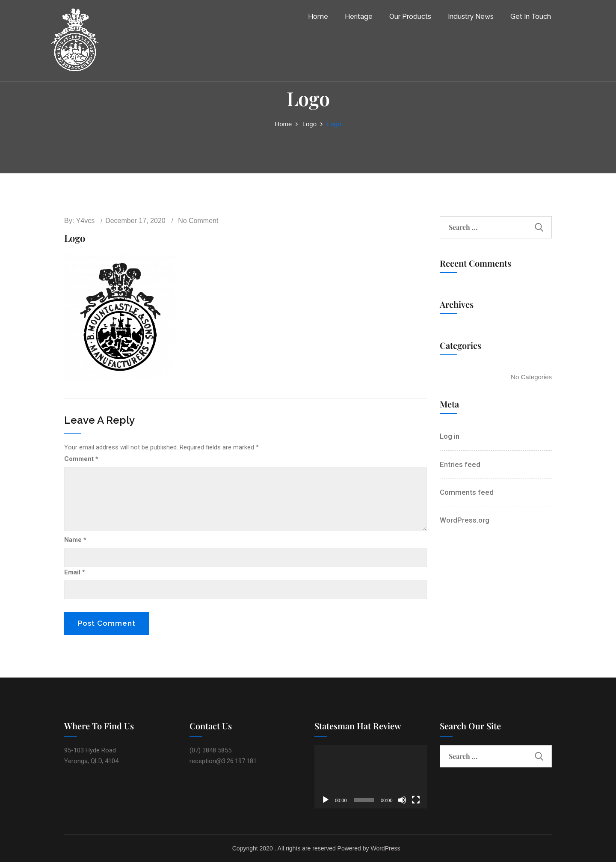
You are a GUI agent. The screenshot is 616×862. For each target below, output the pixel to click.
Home (318, 16)
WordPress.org (465, 520)
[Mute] (402, 800)
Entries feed (460, 464)
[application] (371, 777)
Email (75, 572)
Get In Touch (531, 16)
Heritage (359, 16)
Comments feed (467, 492)
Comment (81, 459)
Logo (309, 124)
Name (75, 540)
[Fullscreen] (416, 800)
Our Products (410, 16)
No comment (198, 221)
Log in (450, 436)
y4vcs (86, 221)
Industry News (471, 16)
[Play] (326, 800)
